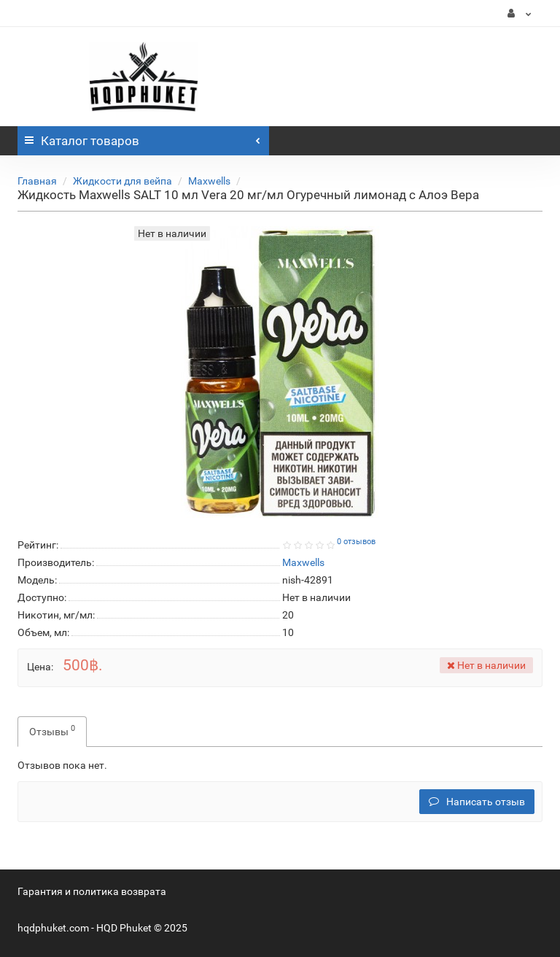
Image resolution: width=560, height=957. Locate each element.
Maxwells (209, 181)
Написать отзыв (477, 802)
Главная (37, 181)
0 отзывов (356, 542)
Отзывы (52, 730)
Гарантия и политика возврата (92, 891)
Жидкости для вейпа (122, 181)
